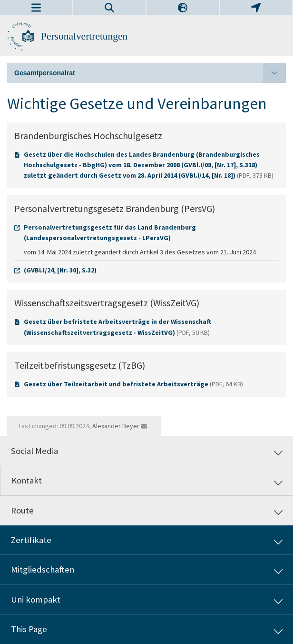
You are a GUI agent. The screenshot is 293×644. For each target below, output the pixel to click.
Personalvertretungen (84, 36)
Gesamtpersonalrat (150, 73)
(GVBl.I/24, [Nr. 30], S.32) (60, 270)
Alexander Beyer (116, 426)
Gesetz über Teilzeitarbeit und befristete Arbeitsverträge (116, 384)
